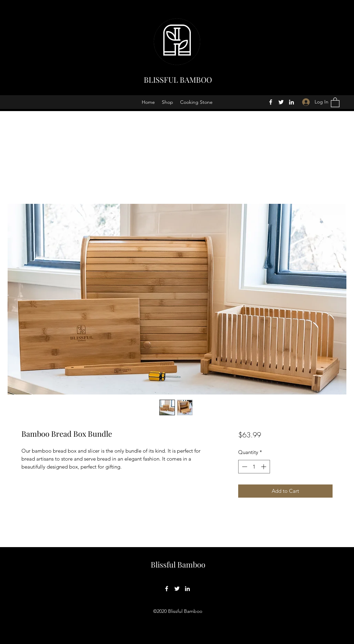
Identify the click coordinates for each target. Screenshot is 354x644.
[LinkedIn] (291, 102)
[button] (335, 102)
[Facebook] (271, 102)
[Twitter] (281, 102)
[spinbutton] (254, 467)
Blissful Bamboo (178, 564)
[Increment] (264, 467)
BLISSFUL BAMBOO (178, 80)
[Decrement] (244, 467)
